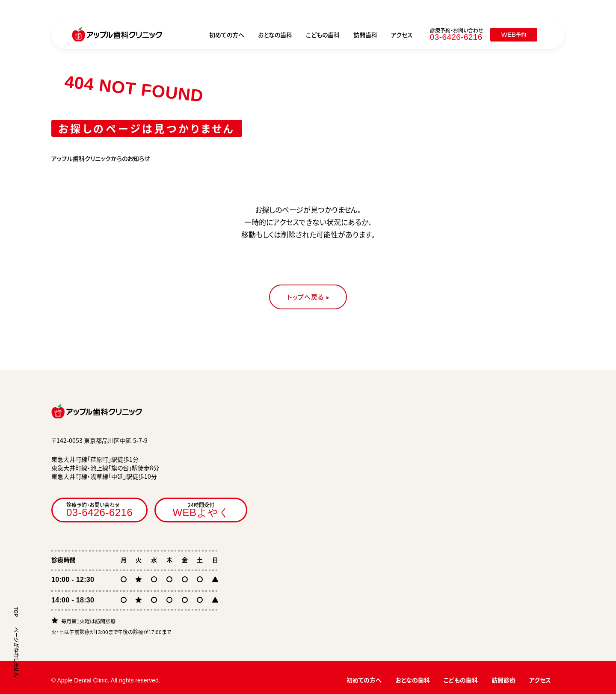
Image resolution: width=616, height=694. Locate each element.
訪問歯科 (365, 35)
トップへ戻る (305, 297)
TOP (16, 612)
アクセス (402, 35)
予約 (514, 35)
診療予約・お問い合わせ (99, 510)
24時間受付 (201, 510)
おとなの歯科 (275, 35)
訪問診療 (503, 680)
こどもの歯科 (323, 35)
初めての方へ (227, 35)
